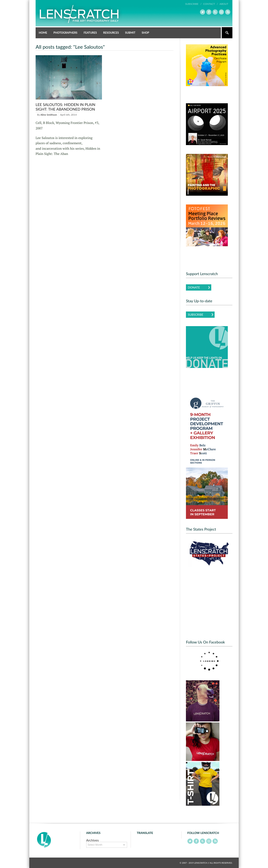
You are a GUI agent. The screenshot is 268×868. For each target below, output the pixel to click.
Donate (194, 287)
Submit (130, 33)
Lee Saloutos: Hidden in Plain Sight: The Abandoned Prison (65, 107)
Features (90, 33)
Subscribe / (193, 4)
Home (43, 33)
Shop (146, 33)
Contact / (210, 4)
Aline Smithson (49, 115)
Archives (93, 840)
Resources (111, 33)
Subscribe (196, 315)
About (224, 4)
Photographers (65, 33)
